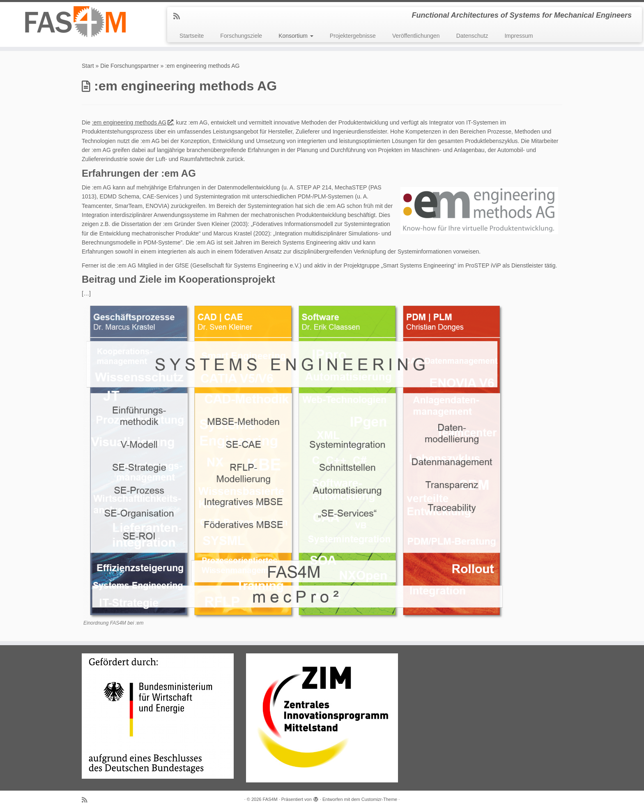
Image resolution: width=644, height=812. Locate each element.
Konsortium (296, 36)
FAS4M (270, 799)
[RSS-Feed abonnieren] (179, 16)
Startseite (192, 36)
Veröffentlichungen (416, 36)
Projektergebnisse (353, 36)
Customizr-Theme (379, 799)
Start (88, 66)
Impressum (519, 36)
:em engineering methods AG (132, 122)
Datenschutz (472, 36)
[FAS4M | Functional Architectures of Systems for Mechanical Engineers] (74, 22)
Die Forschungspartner (129, 66)
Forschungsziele (241, 36)
